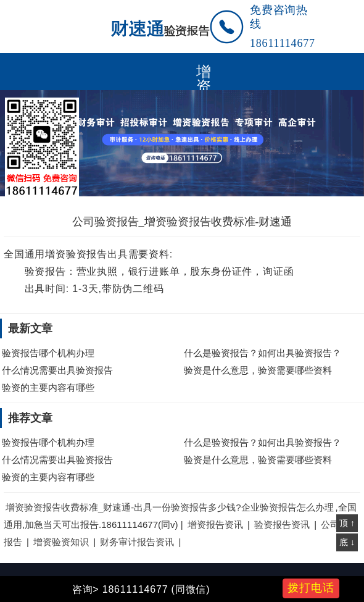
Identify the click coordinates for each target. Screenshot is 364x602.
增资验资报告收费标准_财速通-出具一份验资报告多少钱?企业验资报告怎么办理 (170, 507)
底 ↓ (347, 542)
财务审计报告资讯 (137, 542)
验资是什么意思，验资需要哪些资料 (258, 370)
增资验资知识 (61, 542)
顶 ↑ (347, 523)
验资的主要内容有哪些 (48, 387)
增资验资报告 (204, 72)
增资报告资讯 (215, 525)
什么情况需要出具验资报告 (57, 370)
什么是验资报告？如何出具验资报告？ (263, 353)
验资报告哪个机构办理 (48, 353)
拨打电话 (311, 588)
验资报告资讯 (282, 525)
